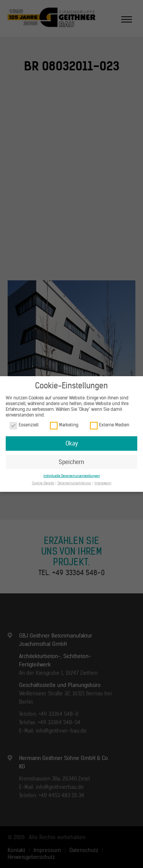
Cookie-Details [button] (43, 483)
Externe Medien (110, 425)
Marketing (64, 425)
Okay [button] (72, 443)
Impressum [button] (103, 483)
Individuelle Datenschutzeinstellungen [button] (72, 476)
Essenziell (24, 425)
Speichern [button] (71, 462)
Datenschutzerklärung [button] (75, 483)
